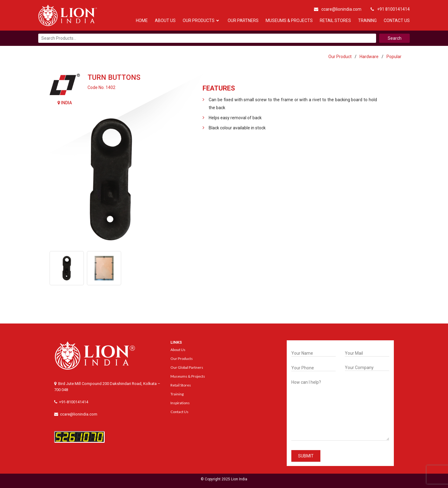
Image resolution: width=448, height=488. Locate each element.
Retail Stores (335, 20)
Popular (394, 57)
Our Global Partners (187, 367)
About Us (165, 20)
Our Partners (243, 20)
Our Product (340, 57)
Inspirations (180, 403)
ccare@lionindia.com (338, 9)
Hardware (369, 57)
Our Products (199, 20)
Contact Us (397, 20)
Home (142, 20)
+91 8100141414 (390, 9)
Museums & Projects (289, 20)
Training (367, 20)
